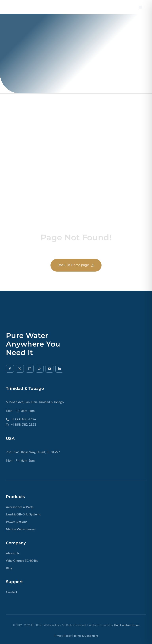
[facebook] (10, 369)
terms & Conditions (86, 636)
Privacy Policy (63, 636)
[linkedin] (59, 369)
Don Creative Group (127, 625)
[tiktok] (40, 369)
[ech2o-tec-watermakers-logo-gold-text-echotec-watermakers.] (40, 5)
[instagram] (30, 369)
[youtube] (49, 369)
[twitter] (20, 369)
